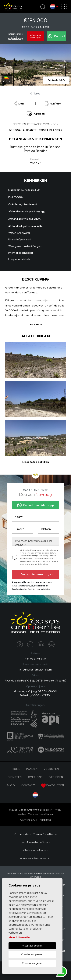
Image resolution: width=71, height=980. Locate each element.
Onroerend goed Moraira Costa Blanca (35, 834)
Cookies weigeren (32, 963)
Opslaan (36, 114)
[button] (36, 462)
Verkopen (51, 769)
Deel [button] (18, 104)
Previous (6, 65)
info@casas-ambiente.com (36, 670)
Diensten (15, 777)
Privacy (57, 810)
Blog (11, 785)
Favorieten (53, 786)
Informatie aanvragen (35, 36)
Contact (57, 36)
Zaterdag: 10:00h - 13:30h (35, 695)
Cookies (22, 814)
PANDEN (32, 769)
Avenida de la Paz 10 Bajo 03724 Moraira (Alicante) (35, 681)
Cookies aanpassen (32, 954)
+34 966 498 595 (35, 659)
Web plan (33, 814)
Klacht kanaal (46, 814)
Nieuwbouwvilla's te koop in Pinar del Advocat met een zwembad (35, 875)
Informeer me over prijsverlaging (15, 36)
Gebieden (56, 777)
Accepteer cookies (32, 946)
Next (65, 65)
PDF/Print (53, 104)
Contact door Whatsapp (36, 505)
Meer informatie (19, 937)
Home (16, 769)
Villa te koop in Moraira (35, 850)
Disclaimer (46, 810)
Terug (35, 94)
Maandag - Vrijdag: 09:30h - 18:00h (36, 691)
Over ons (35, 777)
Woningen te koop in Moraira (35, 858)
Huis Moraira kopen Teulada (36, 842)
